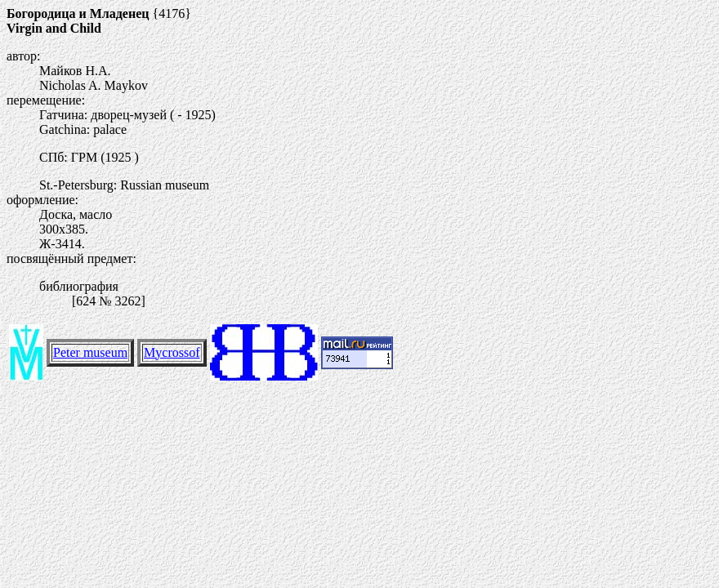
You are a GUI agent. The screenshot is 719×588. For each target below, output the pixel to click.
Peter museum (90, 352)
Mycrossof (172, 352)
